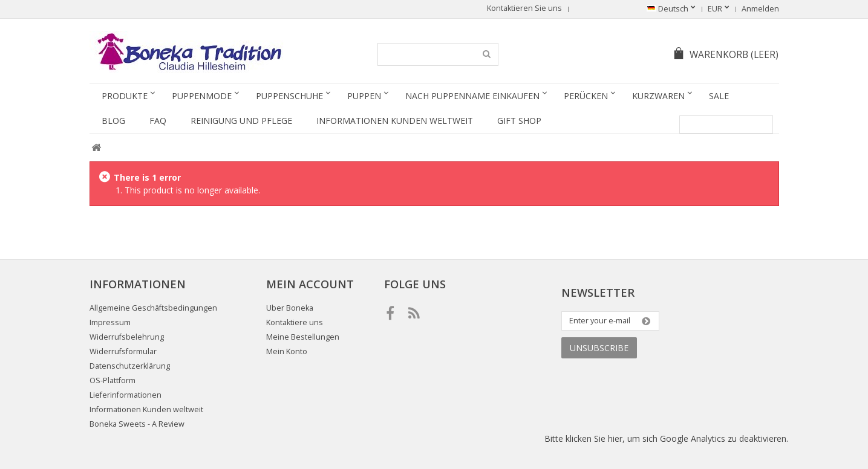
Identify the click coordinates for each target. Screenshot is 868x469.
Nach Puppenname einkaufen (472, 96)
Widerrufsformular (123, 351)
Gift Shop (519, 121)
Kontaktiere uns (295, 322)
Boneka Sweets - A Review (137, 424)
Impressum (110, 322)
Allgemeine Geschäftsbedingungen (153, 308)
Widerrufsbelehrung (127, 337)
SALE (719, 96)
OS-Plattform (113, 380)
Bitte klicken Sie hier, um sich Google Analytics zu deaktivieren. (666, 438)
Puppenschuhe (289, 96)
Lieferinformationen (126, 395)
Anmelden (760, 9)
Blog (113, 121)
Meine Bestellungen (303, 337)
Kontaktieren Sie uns (524, 8)
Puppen (364, 96)
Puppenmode (202, 96)
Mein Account (310, 284)
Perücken (586, 96)
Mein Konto (287, 351)
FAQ (158, 121)
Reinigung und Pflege (241, 121)
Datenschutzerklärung (130, 366)
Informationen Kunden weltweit (395, 121)
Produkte (125, 96)
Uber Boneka (290, 308)
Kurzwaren (658, 96)
